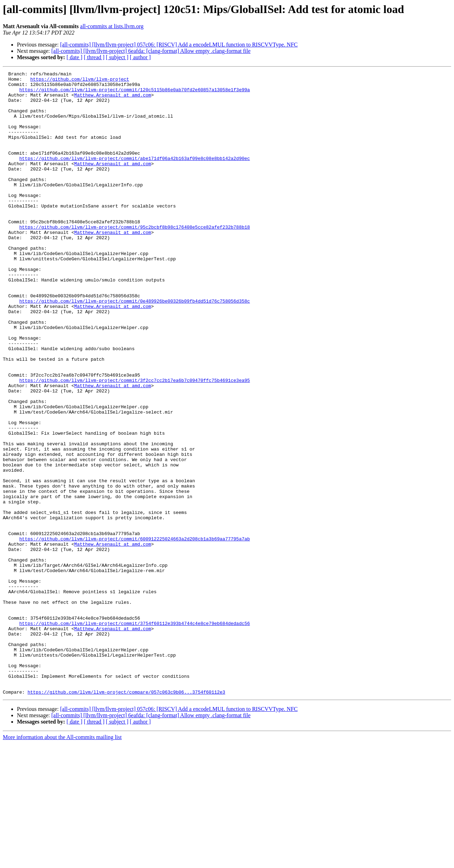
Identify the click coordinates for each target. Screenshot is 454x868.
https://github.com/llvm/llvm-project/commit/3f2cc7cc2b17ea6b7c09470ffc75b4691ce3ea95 (135, 442)
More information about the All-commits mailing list (62, 862)
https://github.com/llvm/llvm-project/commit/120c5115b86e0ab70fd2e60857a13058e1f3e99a (135, 94)
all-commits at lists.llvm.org (112, 26)
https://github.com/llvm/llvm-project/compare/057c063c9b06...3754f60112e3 (126, 817)
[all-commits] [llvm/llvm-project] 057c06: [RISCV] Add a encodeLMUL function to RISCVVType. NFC (179, 45)
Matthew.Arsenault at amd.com (113, 100)
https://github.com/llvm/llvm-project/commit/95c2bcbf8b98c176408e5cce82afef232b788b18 (135, 259)
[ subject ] (117, 57)
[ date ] (74, 57)
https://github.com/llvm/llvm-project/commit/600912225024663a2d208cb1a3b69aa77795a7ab (135, 633)
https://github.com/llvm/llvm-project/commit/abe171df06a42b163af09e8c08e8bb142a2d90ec (135, 176)
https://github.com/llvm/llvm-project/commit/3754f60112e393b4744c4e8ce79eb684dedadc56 (135, 734)
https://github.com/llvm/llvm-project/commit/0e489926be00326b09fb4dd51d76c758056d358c (135, 347)
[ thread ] (94, 57)
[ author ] (140, 57)
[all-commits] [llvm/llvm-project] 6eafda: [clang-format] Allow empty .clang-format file (151, 51)
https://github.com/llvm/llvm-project (80, 81)
